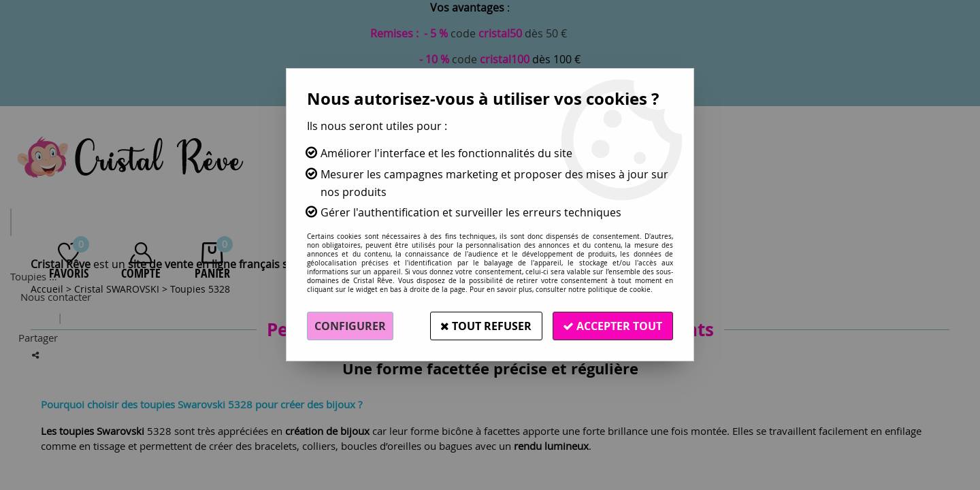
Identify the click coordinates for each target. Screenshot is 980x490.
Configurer (350, 326)
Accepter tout (612, 326)
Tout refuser (485, 326)
